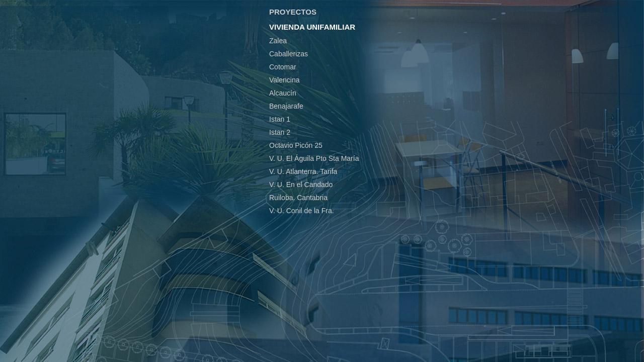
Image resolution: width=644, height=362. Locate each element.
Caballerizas (289, 54)
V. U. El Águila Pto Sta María (314, 158)
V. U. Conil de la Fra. (302, 211)
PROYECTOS (293, 12)
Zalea (278, 41)
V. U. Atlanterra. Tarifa (303, 171)
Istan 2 (280, 132)
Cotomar (283, 67)
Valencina (284, 80)
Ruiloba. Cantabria (298, 198)
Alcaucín (283, 93)
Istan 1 (280, 119)
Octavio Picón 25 (296, 145)
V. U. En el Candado (301, 185)
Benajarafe (286, 106)
